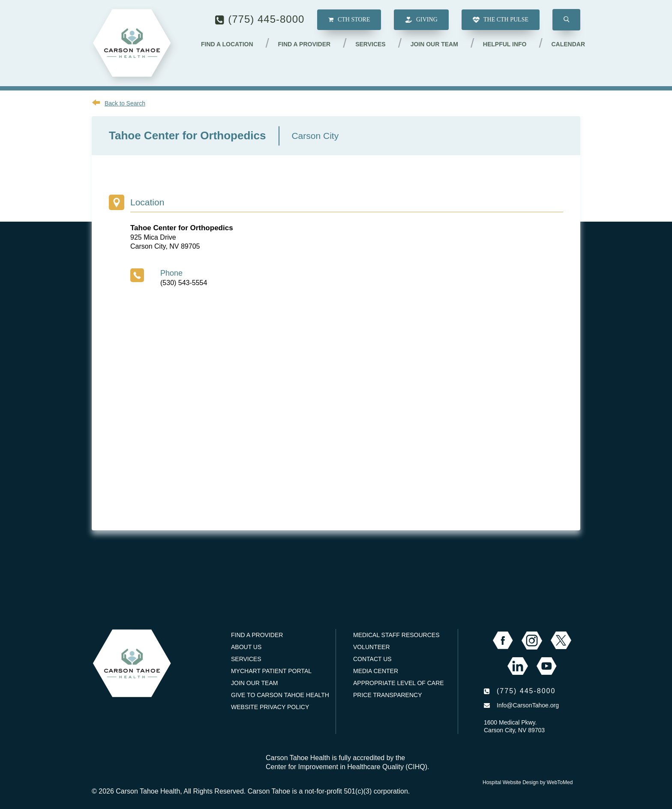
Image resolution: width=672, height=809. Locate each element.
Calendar (568, 44)
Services (370, 44)
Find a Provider (304, 44)
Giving (421, 20)
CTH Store (349, 20)
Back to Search (125, 103)
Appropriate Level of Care (399, 683)
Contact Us (372, 659)
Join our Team (434, 44)
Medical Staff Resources (396, 635)
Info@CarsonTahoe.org (528, 705)
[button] (566, 20)
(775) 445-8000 (266, 19)
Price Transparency (388, 695)
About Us (246, 647)
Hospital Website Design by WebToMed (528, 782)
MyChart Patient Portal (271, 671)
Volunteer (372, 647)
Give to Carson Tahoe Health (280, 695)
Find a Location (227, 44)
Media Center (376, 671)
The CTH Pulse (501, 20)
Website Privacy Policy (270, 707)
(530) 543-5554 (184, 283)
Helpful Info (505, 44)
